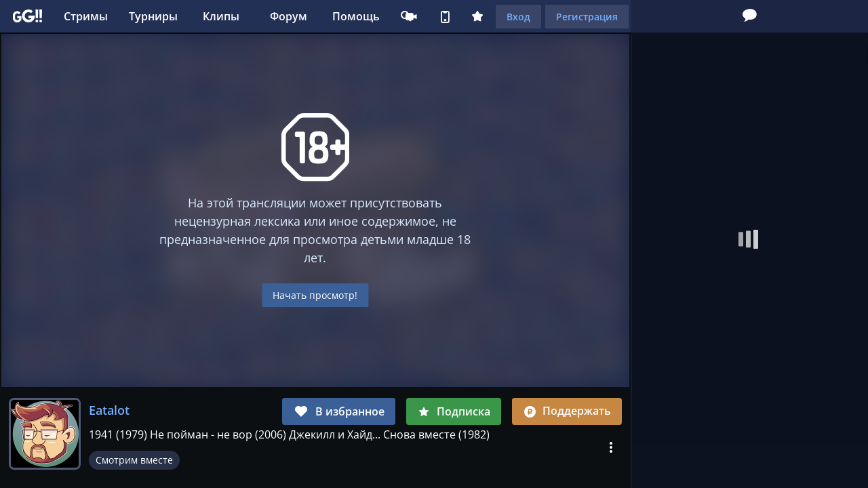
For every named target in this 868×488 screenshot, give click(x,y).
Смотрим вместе (134, 460)
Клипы (221, 16)
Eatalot (109, 410)
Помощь (356, 16)
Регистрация (587, 17)
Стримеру (411, 16)
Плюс (477, 16)
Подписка (454, 411)
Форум (289, 16)
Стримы (86, 16)
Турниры (153, 16)
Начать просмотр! (315, 295)
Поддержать (567, 411)
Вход (518, 17)
